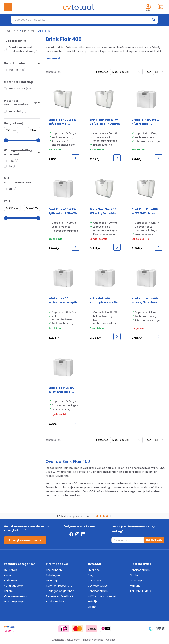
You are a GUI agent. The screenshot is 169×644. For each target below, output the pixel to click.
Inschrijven (154, 540)
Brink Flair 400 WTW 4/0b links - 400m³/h (63, 211)
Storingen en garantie (60, 591)
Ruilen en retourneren (60, 586)
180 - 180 (14, 70)
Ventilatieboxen (14, 586)
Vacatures (95, 580)
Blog (91, 575)
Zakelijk (93, 602)
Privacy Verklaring (93, 640)
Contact (135, 575)
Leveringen (53, 580)
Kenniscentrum (98, 591)
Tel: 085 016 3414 (140, 591)
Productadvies (55, 602)
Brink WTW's (28, 31)
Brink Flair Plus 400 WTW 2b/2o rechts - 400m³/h (104, 211)
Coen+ (92, 607)
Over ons (94, 570)
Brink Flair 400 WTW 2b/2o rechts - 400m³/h (62, 122)
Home (7, 31)
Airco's (8, 575)
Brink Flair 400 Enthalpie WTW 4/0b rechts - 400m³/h (63, 301)
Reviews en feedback (60, 596)
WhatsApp (137, 580)
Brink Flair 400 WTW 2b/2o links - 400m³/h (105, 122)
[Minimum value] (11, 130)
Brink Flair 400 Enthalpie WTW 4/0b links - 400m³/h (104, 301)
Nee (11, 161)
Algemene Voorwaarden (66, 640)
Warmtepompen (15, 602)
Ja (10, 166)
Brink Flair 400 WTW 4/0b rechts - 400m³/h (145, 122)
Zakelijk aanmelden (25, 540)
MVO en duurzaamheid (102, 596)
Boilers (8, 591)
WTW (16, 31)
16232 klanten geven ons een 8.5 (76, 516)
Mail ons (135, 586)
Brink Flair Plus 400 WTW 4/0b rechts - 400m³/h (145, 301)
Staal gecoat (17, 89)
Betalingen (53, 575)
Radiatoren (11, 580)
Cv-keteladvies (98, 586)
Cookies (111, 640)
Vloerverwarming (15, 596)
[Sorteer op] (126, 72)
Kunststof (15, 111)
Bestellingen (54, 570)
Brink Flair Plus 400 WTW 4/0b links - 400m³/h (61, 390)
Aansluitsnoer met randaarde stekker (21, 49)
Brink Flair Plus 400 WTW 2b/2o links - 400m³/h (145, 211)
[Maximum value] (34, 130)
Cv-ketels (10, 570)
